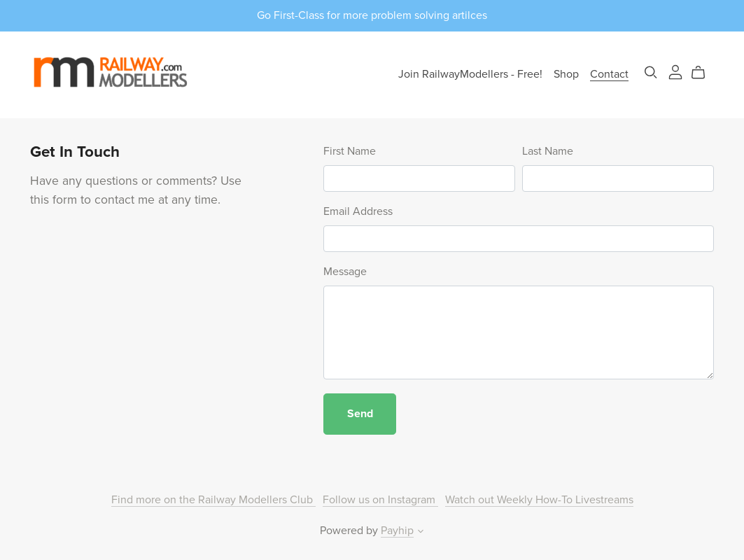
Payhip (397, 531)
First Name (350, 151)
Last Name (548, 151)
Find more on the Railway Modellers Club (213, 500)
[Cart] (704, 73)
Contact (609, 74)
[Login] (675, 71)
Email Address (358, 211)
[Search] (651, 72)
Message (345, 272)
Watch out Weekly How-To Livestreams (539, 500)
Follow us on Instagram (380, 500)
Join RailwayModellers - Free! (470, 74)
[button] (421, 533)
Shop (566, 74)
